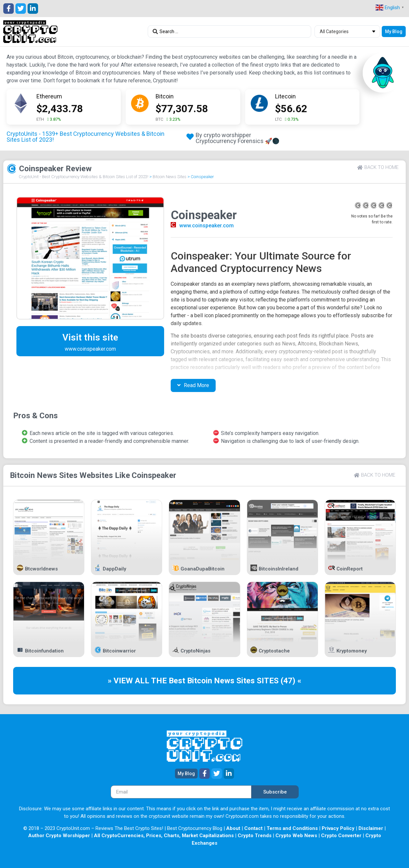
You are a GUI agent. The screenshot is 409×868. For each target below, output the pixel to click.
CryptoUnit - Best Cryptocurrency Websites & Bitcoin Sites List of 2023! (84, 177)
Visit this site (90, 337)
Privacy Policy (338, 828)
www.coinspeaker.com (206, 226)
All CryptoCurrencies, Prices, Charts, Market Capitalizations (164, 836)
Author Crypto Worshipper (59, 836)
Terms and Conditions (292, 828)
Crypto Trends (255, 836)
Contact (253, 828)
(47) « (291, 681)
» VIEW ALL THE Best (147, 681)
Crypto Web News (296, 836)
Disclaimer (371, 828)
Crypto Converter (341, 836)
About (233, 828)
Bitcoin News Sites (170, 177)
